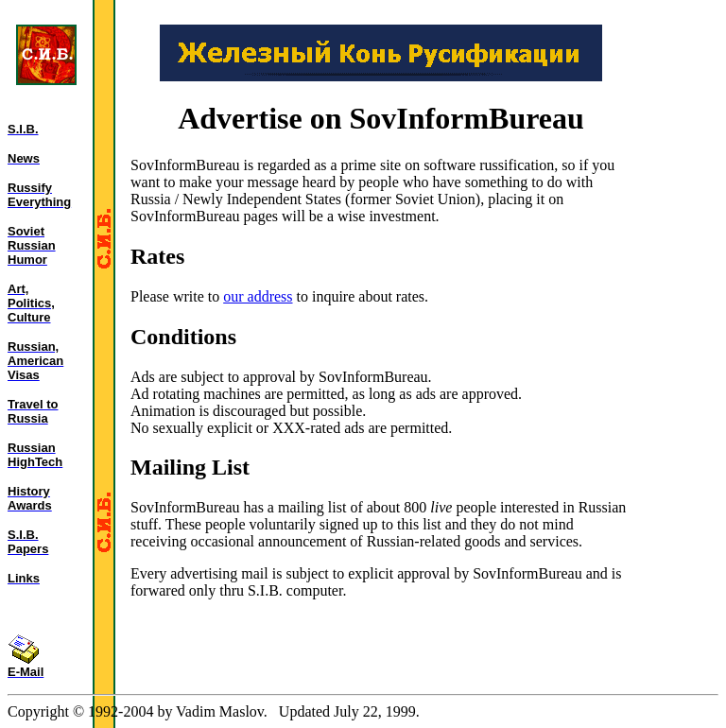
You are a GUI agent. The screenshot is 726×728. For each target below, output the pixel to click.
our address (258, 296)
